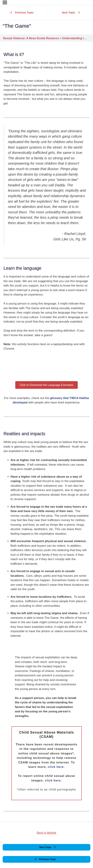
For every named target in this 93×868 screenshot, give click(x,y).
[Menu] (5, 2)
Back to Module (46, 833)
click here (56, 767)
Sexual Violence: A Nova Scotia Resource (31, 38)
